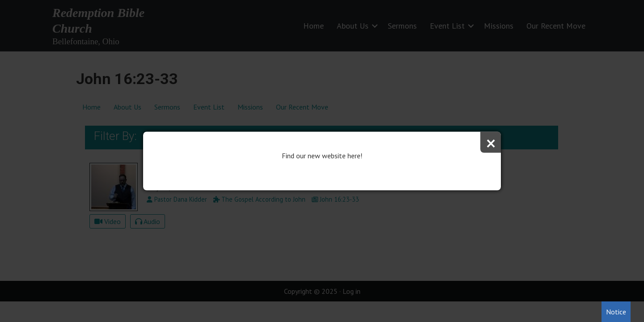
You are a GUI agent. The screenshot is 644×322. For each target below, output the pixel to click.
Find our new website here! (322, 156)
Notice (616, 312)
